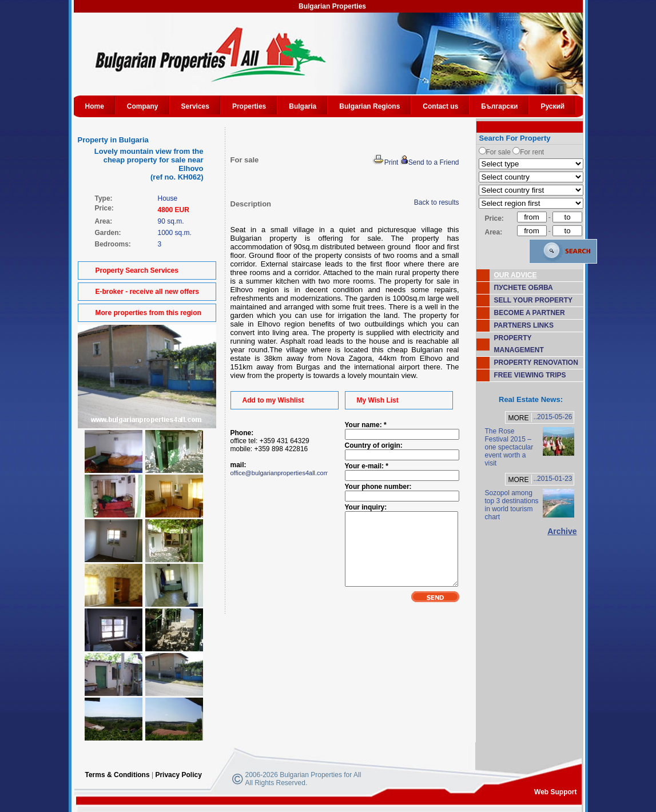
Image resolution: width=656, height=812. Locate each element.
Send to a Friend (430, 162)
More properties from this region (148, 313)
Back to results (437, 202)
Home (95, 106)
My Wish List (378, 400)
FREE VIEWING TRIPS (530, 375)
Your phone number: (378, 487)
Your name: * (366, 425)
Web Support (555, 792)
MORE (518, 418)
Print (385, 162)
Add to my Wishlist (273, 400)
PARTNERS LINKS (524, 325)
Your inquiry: (366, 507)
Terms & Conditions (118, 775)
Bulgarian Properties (332, 6)
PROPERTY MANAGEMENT (519, 344)
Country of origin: (374, 445)
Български (499, 106)
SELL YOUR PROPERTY (534, 300)
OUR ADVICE (516, 275)
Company (143, 106)
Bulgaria (303, 106)
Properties (249, 106)
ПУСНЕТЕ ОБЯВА (524, 288)
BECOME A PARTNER (530, 313)
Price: (494, 218)
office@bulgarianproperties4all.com (280, 473)
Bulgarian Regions (369, 106)
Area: (494, 232)
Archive (562, 531)
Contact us (440, 106)
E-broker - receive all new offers (147, 292)
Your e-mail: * (367, 466)
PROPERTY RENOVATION (536, 363)
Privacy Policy (178, 775)
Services (195, 106)
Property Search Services (137, 270)
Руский (552, 106)
